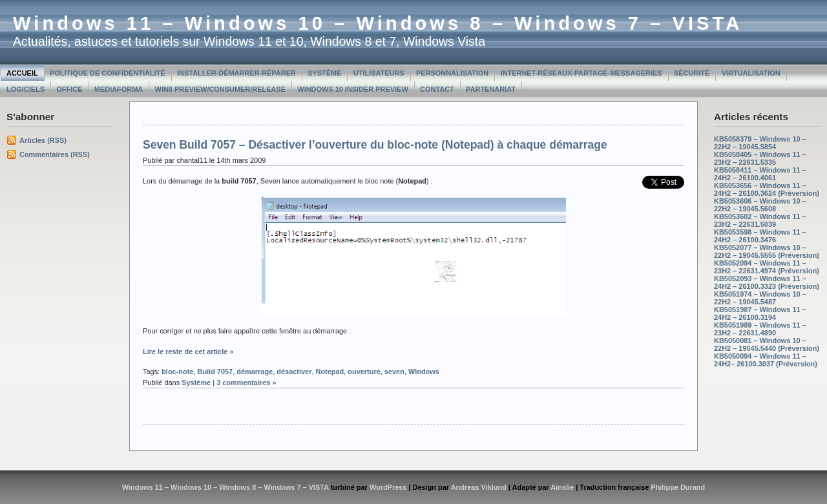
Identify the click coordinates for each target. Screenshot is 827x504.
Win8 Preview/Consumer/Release (220, 89)
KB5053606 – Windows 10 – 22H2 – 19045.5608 (760, 205)
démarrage (255, 372)
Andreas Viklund (479, 487)
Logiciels (26, 89)
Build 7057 (215, 372)
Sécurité (692, 73)
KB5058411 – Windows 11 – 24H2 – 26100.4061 (760, 174)
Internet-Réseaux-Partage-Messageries (581, 73)
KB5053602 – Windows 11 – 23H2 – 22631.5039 (760, 220)
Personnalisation (452, 73)
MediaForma (119, 89)
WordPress (388, 487)
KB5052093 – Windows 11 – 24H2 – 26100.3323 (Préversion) (767, 282)
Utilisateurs (379, 73)
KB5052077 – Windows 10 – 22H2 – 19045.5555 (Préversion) (767, 251)
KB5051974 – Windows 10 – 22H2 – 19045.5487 (760, 298)
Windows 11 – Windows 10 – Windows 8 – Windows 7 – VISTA (378, 23)
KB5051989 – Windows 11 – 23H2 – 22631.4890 (760, 329)
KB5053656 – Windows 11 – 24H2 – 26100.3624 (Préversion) (767, 189)
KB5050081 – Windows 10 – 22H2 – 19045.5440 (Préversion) (767, 344)
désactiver (294, 372)
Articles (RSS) (43, 140)
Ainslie (562, 487)
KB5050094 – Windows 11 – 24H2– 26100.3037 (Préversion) (766, 360)
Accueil (22, 73)
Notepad (330, 372)
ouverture (364, 372)
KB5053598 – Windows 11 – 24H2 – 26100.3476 (760, 236)
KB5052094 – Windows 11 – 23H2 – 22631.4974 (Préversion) (767, 267)
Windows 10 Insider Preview (352, 89)
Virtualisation (751, 73)
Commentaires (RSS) (55, 154)
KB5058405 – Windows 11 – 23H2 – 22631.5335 (760, 158)
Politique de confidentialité (108, 73)
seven (394, 372)
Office (69, 89)
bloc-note (177, 372)
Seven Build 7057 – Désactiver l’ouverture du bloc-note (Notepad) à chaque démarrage (375, 145)
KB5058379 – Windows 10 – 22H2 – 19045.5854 (760, 143)
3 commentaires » (246, 383)
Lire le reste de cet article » (188, 352)
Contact (437, 89)
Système (324, 73)
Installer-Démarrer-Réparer (236, 73)
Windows (424, 372)
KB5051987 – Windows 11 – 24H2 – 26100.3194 (760, 313)
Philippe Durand (678, 487)
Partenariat (491, 89)
